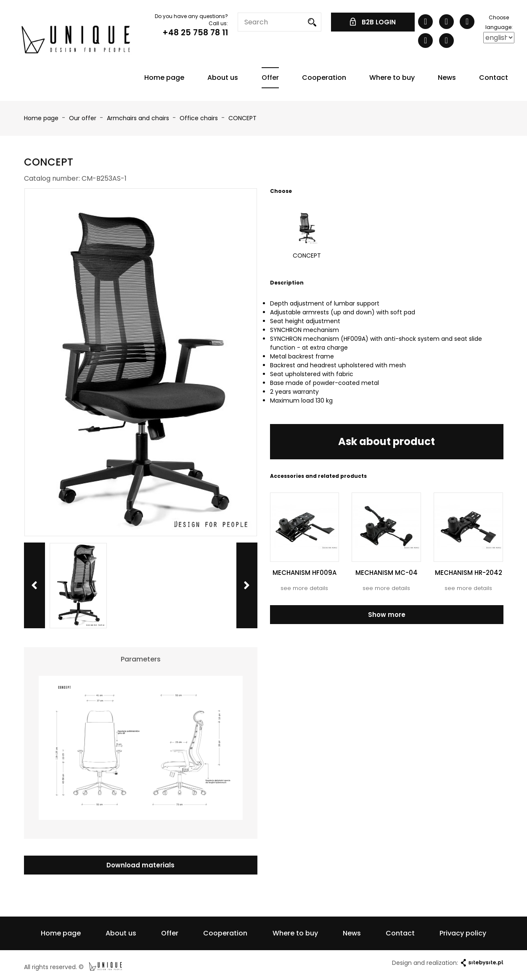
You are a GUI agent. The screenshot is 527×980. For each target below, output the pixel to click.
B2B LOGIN (373, 22)
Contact (494, 78)
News (447, 78)
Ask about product (387, 441)
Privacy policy (463, 933)
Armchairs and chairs (139, 118)
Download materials (140, 865)
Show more (387, 615)
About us (223, 78)
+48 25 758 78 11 (195, 33)
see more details (304, 588)
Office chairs (200, 118)
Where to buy (392, 78)
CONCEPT (242, 118)
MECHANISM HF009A (305, 573)
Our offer (83, 118)
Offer (270, 78)
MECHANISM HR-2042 (469, 573)
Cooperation (324, 78)
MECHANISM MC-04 (387, 573)
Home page (164, 78)
